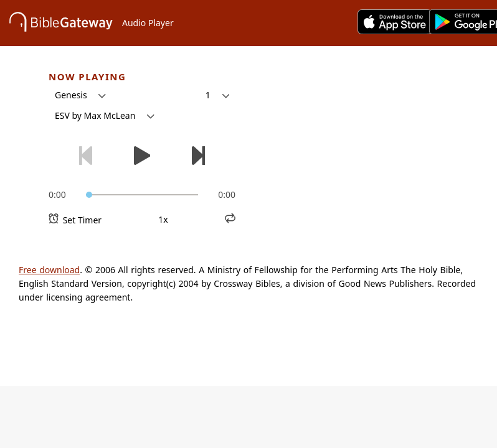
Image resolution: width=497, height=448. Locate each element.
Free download (49, 270)
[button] (80, 95)
